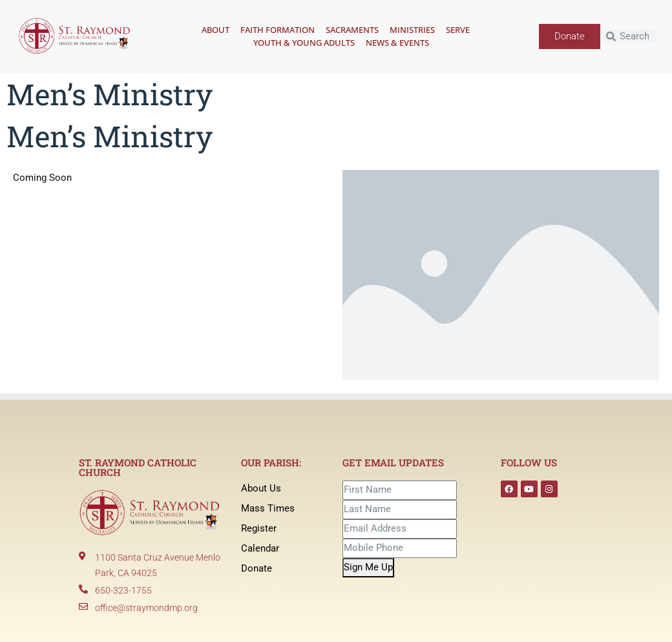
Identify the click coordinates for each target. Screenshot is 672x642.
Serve (458, 30)
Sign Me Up (368, 567)
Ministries (412, 30)
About (215, 30)
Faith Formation (278, 30)
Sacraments (352, 30)
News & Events (397, 43)
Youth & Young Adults (304, 43)
